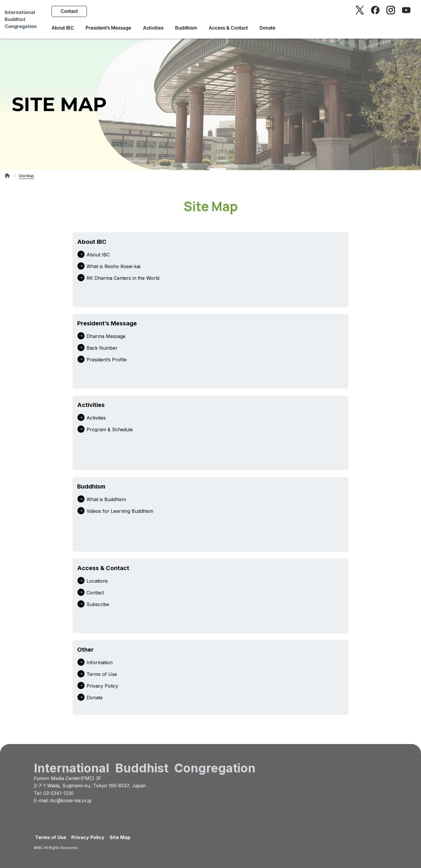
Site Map (120, 837)
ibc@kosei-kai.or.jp (71, 800)
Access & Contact (228, 28)
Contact (69, 11)
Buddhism (186, 28)
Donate (268, 28)
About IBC (63, 28)
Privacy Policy (88, 837)
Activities (153, 28)
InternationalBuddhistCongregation (21, 19)
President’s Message (108, 28)
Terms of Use (51, 837)
